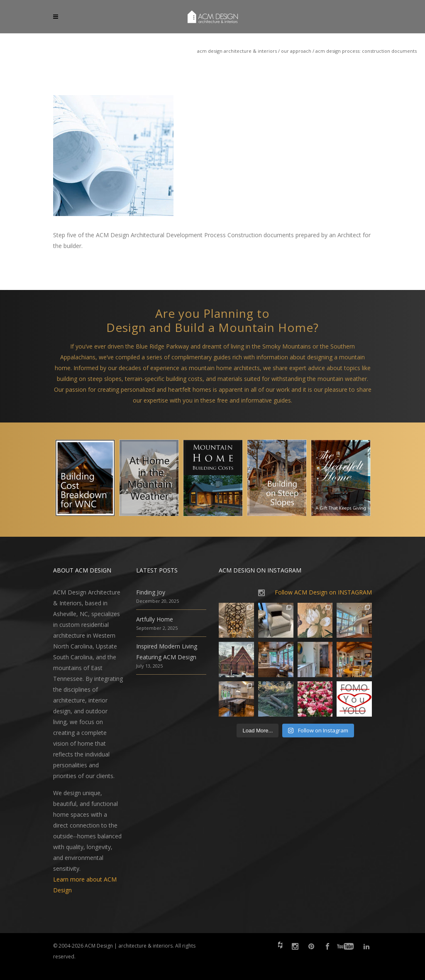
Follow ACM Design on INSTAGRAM (323, 592)
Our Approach (296, 51)
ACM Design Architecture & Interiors (237, 51)
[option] (85, 480)
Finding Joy (151, 592)
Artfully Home (155, 619)
